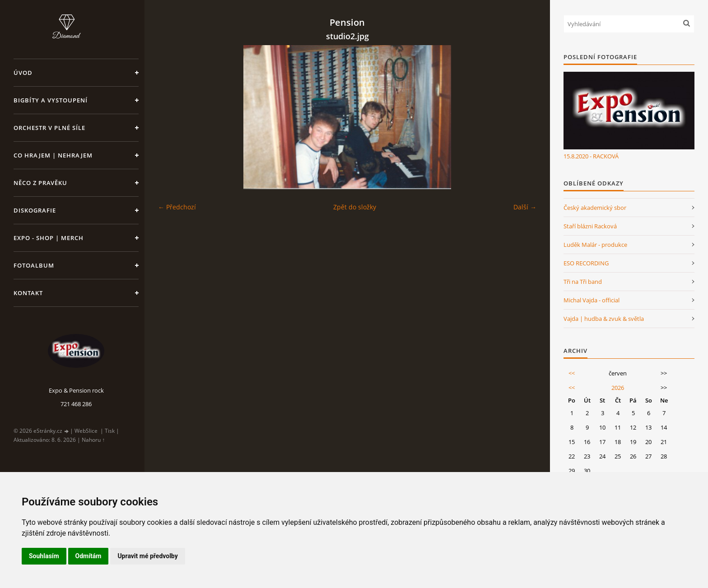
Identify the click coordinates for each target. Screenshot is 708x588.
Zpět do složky (355, 207)
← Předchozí (177, 207)
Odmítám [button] (88, 556)
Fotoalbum (34, 265)
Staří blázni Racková (590, 226)
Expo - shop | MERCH (49, 238)
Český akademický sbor (595, 208)
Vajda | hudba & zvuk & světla (604, 319)
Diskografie (35, 210)
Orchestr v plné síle (49, 128)
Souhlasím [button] (44, 556)
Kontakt (28, 293)
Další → (525, 207)
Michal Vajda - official (592, 300)
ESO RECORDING (586, 263)
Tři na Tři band (583, 282)
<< (572, 373)
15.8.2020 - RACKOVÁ (591, 156)
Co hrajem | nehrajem (53, 155)
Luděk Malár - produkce (595, 245)
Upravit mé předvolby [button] (147, 556)
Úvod (23, 73)
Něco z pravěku (40, 183)
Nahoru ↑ (93, 440)
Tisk (110, 431)
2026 (618, 388)
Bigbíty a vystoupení (51, 100)
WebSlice (86, 431)
